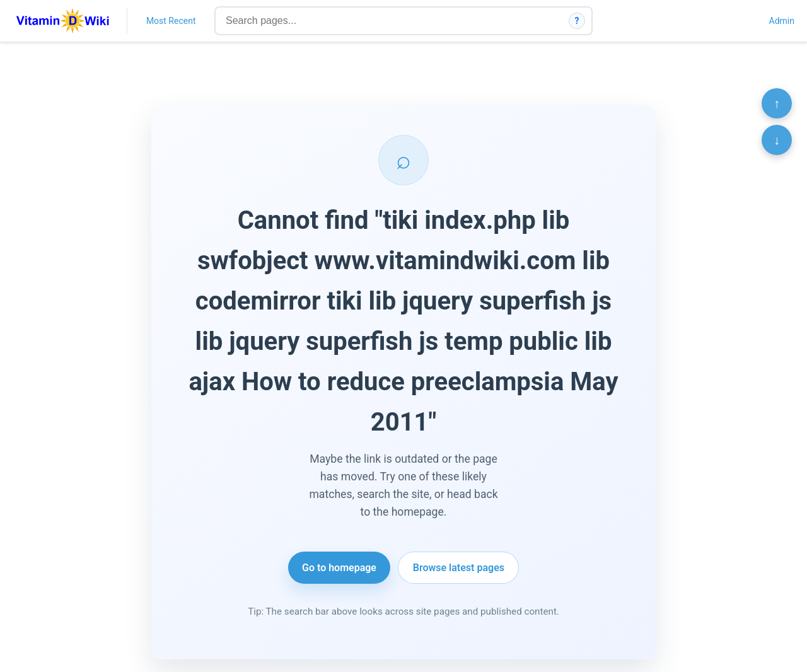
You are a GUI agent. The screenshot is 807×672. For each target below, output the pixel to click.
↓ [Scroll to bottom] (777, 140)
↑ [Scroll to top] (777, 103)
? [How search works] (577, 21)
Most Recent (171, 21)
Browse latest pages (459, 568)
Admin (782, 21)
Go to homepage (339, 568)
